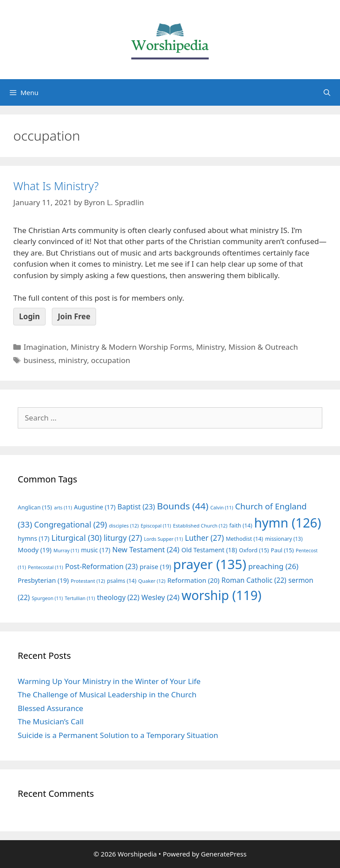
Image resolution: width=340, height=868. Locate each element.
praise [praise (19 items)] (156, 566)
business (39, 360)
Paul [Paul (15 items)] (282, 550)
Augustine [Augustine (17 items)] (95, 507)
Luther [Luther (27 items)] (205, 538)
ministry (73, 360)
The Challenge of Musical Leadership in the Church (107, 694)
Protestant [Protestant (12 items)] (88, 581)
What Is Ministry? (56, 186)
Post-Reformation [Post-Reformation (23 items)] (101, 566)
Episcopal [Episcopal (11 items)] (156, 526)
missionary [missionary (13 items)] (284, 539)
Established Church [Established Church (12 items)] (200, 526)
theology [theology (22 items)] (118, 597)
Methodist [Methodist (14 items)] (244, 539)
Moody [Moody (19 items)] (35, 550)
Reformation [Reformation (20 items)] (193, 580)
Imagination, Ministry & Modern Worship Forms (108, 347)
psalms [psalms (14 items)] (122, 581)
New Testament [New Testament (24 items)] (146, 550)
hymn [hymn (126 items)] (288, 522)
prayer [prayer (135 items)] (210, 564)
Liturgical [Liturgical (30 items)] (77, 538)
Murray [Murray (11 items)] (66, 551)
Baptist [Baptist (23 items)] (136, 507)
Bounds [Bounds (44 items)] (182, 506)
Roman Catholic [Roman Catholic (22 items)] (254, 580)
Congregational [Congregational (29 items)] (71, 524)
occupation (111, 360)
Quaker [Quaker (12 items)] (152, 581)
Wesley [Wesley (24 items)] (160, 597)
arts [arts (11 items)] (63, 508)
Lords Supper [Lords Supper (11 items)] (163, 539)
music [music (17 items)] (96, 550)
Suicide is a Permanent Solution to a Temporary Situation (118, 735)
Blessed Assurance (50, 708)
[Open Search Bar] (327, 92)
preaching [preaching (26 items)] (274, 566)
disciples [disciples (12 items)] (124, 526)
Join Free (74, 316)
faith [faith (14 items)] (241, 526)
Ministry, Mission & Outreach (247, 347)
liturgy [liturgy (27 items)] (123, 538)
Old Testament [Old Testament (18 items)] (209, 550)
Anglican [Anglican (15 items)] (35, 507)
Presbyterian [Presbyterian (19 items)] (43, 580)
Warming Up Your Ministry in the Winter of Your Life (109, 681)
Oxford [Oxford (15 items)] (254, 550)
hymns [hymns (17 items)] (34, 538)
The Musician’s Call (51, 721)
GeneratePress (224, 854)
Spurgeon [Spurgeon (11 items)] (47, 598)
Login (29, 316)
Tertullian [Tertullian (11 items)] (80, 598)
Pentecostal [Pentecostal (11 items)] (46, 567)
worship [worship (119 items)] (222, 595)
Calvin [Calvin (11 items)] (222, 508)
